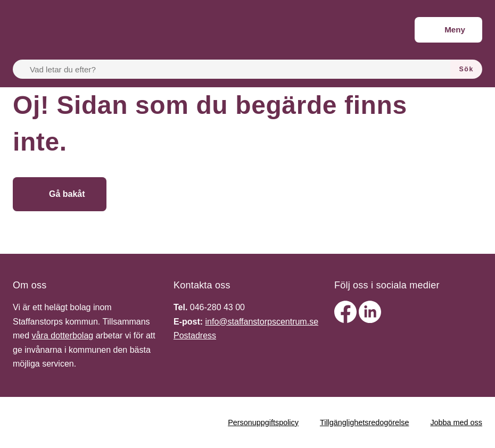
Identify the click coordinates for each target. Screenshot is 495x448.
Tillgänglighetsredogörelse (364, 422)
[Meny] (448, 30)
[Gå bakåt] (60, 194)
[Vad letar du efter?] (238, 69)
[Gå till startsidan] (184, 194)
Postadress (195, 335)
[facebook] (346, 320)
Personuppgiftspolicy (263, 422)
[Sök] (466, 69)
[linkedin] (370, 320)
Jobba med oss (456, 422)
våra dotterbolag (63, 335)
